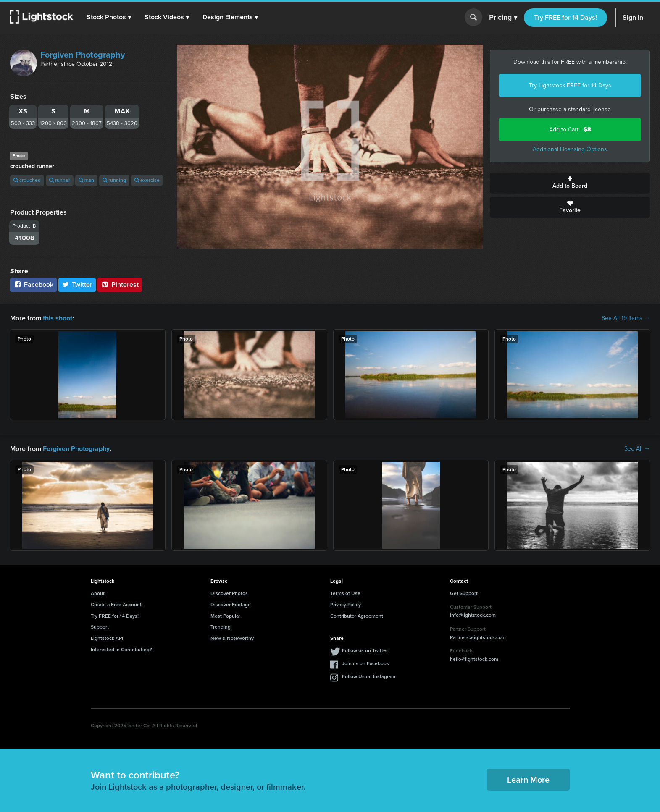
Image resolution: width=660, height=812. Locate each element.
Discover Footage (231, 604)
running (114, 180)
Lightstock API (107, 638)
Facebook (33, 284)
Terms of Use (345, 593)
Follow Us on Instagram (369, 676)
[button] (109, 17)
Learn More (528, 780)
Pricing (503, 18)
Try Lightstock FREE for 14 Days (570, 85)
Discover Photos (229, 593)
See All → (637, 449)
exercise (147, 180)
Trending (221, 627)
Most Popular (225, 616)
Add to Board (570, 183)
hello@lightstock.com (474, 659)
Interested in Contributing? (121, 650)
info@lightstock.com (473, 615)
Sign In (633, 17)
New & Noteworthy (232, 638)
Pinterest (120, 284)
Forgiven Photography (83, 55)
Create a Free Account (116, 604)
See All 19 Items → (626, 318)
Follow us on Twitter (365, 650)
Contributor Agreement (357, 616)
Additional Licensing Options (570, 149)
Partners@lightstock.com (478, 637)
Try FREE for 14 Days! (565, 17)
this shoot (58, 318)
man (86, 180)
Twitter (77, 284)
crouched (27, 180)
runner (60, 180)
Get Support (464, 593)
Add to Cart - (570, 130)
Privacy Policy (346, 604)
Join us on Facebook (365, 663)
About (98, 593)
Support (100, 627)
